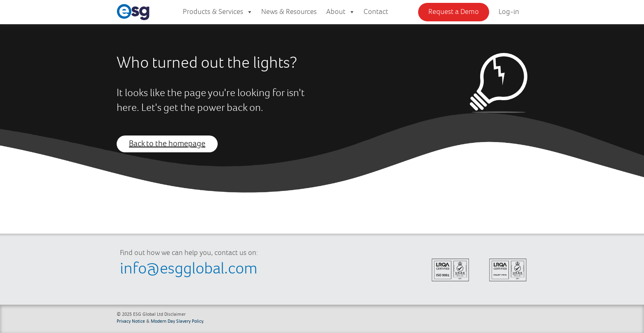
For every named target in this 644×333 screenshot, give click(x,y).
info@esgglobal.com (189, 269)
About (341, 12)
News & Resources (289, 12)
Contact (376, 12)
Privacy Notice (131, 321)
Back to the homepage (167, 144)
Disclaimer (175, 314)
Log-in (509, 12)
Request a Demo (454, 12)
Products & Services (218, 12)
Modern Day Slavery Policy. (177, 321)
